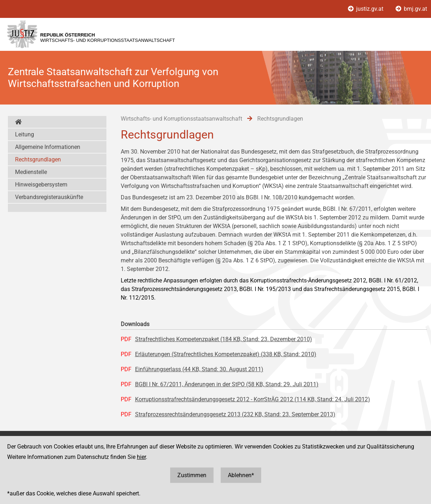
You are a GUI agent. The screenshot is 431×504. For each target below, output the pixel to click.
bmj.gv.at (411, 9)
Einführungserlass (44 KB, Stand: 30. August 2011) (199, 369)
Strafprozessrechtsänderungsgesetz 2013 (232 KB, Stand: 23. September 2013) (235, 414)
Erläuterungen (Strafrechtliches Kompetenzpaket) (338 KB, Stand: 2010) (226, 354)
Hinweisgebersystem (41, 185)
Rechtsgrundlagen (38, 159)
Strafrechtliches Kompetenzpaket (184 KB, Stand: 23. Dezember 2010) (224, 339)
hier (141, 457)
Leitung (25, 134)
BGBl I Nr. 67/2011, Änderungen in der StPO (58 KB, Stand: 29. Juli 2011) (227, 384)
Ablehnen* (241, 475)
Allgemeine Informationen (48, 147)
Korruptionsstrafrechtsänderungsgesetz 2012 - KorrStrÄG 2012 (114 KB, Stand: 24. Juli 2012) (253, 399)
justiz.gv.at (366, 9)
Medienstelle (31, 172)
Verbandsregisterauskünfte (49, 197)
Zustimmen (192, 475)
